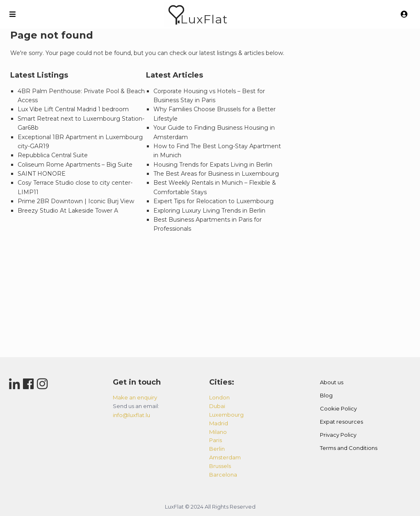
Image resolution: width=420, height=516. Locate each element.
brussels (220, 466)
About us (332, 382)
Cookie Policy (338, 408)
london (219, 397)
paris (216, 440)
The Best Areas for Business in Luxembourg (216, 174)
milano (218, 432)
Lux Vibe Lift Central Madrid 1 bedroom (73, 109)
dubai (217, 406)
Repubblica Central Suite (53, 155)
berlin (217, 449)
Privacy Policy (338, 435)
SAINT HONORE (42, 174)
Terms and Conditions (349, 448)
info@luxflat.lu (131, 415)
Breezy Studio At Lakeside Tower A (68, 211)
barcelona (223, 475)
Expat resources (341, 422)
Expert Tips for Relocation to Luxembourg (213, 201)
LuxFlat (204, 19)
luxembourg (226, 415)
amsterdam (225, 457)
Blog (326, 395)
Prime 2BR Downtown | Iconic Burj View (76, 201)
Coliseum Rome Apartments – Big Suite (75, 165)
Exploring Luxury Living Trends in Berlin (209, 211)
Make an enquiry (135, 397)
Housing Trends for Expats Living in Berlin (213, 165)
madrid (219, 423)
